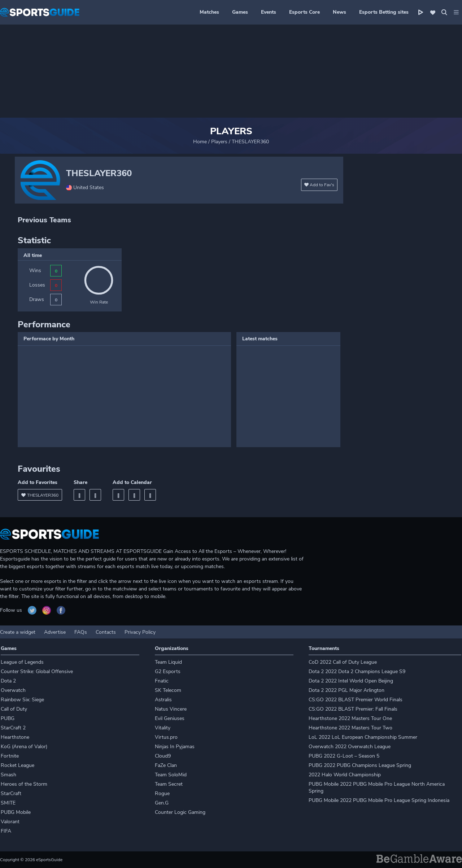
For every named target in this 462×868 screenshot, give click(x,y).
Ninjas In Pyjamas (175, 747)
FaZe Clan (166, 765)
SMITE (8, 803)
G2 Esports (168, 671)
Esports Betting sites (384, 12)
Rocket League (18, 765)
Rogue (162, 793)
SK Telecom (168, 690)
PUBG (8, 718)
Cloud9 (163, 756)
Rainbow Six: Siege (22, 700)
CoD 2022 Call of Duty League (343, 662)
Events (269, 12)
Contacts (106, 632)
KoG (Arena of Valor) (24, 747)
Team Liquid (168, 662)
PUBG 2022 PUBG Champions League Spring (360, 765)
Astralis (163, 700)
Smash (8, 775)
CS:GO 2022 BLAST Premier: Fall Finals (353, 709)
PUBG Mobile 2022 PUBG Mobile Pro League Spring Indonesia (379, 800)
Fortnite (10, 756)
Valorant (10, 822)
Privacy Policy (140, 632)
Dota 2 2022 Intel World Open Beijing (351, 681)
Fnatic (162, 681)
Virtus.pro (166, 737)
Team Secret (169, 784)
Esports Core (304, 12)
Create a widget (18, 632)
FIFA (6, 831)
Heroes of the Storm (24, 784)
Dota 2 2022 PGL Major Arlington (346, 690)
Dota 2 (8, 681)
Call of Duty (14, 709)
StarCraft (11, 793)
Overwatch (13, 690)
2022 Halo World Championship (345, 775)
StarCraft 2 (13, 728)
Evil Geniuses (170, 718)
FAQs (81, 632)
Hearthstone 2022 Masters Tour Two (350, 728)
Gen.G (162, 803)
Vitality (163, 728)
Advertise (55, 632)
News (339, 12)
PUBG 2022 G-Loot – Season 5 (344, 756)
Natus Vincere (171, 709)
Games (240, 12)
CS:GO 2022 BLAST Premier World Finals (356, 700)
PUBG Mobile (16, 812)
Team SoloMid (171, 775)
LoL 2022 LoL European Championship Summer (363, 737)
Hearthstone (15, 737)
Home (200, 142)
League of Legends (22, 662)
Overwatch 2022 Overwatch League (350, 747)
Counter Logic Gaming (180, 812)
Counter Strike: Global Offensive (37, 671)
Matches (209, 12)
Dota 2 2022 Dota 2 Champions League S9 (357, 671)
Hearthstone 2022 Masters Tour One (350, 718)
